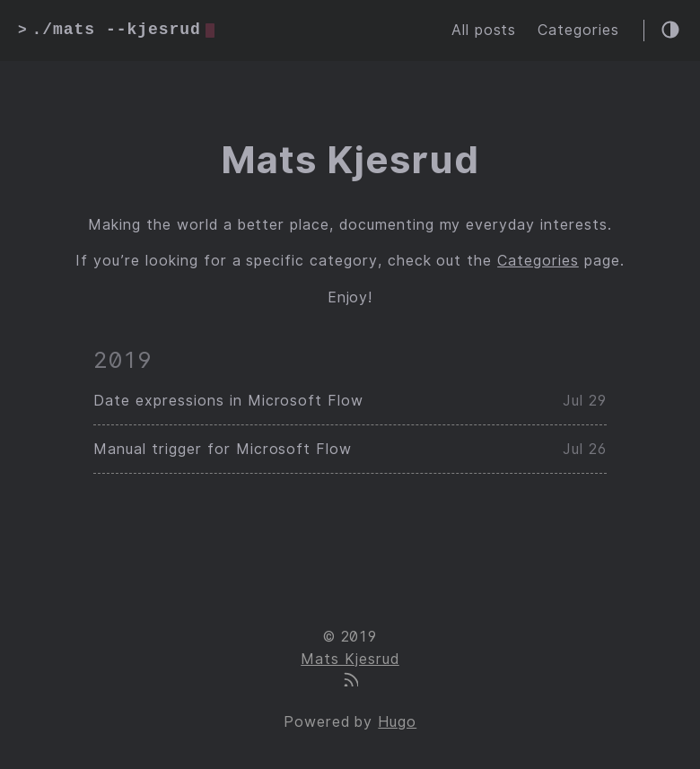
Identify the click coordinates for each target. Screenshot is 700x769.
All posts (484, 30)
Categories (578, 30)
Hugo (397, 722)
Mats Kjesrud (350, 659)
